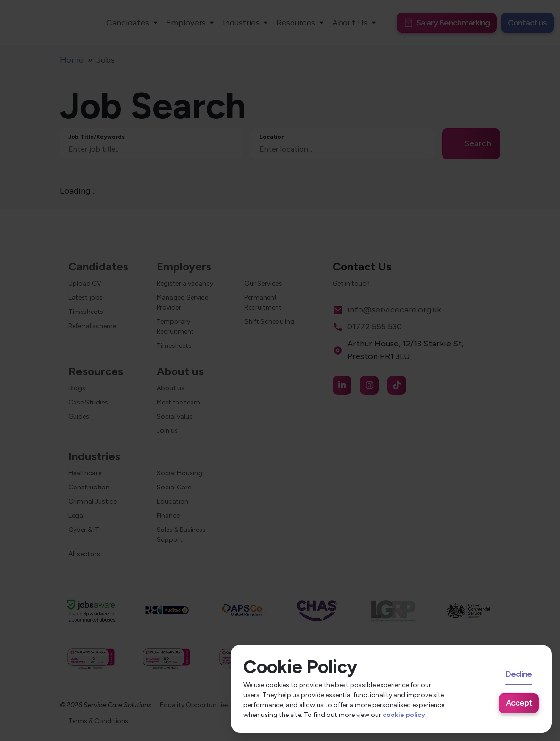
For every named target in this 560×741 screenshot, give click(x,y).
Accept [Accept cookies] (519, 703)
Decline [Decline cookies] (519, 674)
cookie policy (404, 715)
